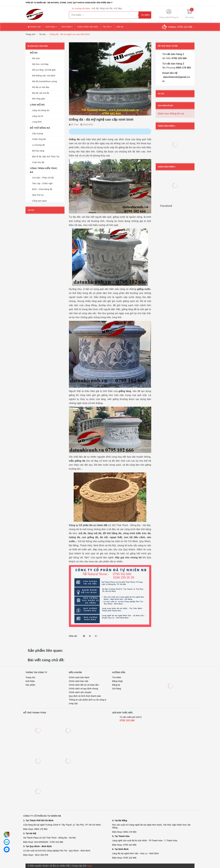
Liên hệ (120, 27)
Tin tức (107, 27)
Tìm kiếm (117, 677)
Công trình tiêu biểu (88, 27)
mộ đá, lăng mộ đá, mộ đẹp (107, 8)
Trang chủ (34, 27)
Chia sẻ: (73, 636)
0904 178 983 (183, 68)
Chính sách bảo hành (79, 677)
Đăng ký (175, 17)
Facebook (166, 206)
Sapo (90, 866)
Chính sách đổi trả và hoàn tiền (84, 685)
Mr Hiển (167, 58)
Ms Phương (169, 68)
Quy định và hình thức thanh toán (85, 696)
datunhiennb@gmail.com (176, 79)
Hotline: (180, 27)
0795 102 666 (179, 58)
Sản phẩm (67, 27)
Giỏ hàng (117, 689)
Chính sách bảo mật (79, 681)
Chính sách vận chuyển (80, 692)
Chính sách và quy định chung (83, 689)
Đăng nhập (164, 17)
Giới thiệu (51, 27)
